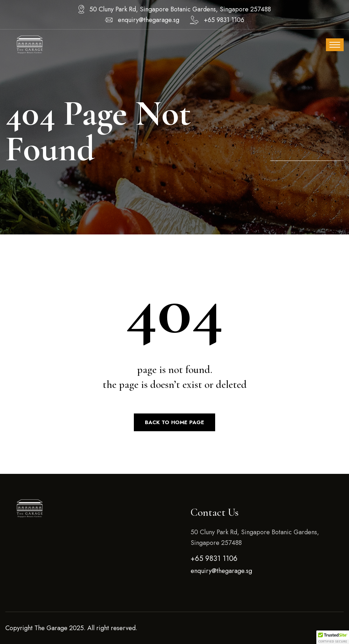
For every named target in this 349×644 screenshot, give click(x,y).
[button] (333, 637)
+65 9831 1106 (224, 20)
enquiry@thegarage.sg (149, 20)
